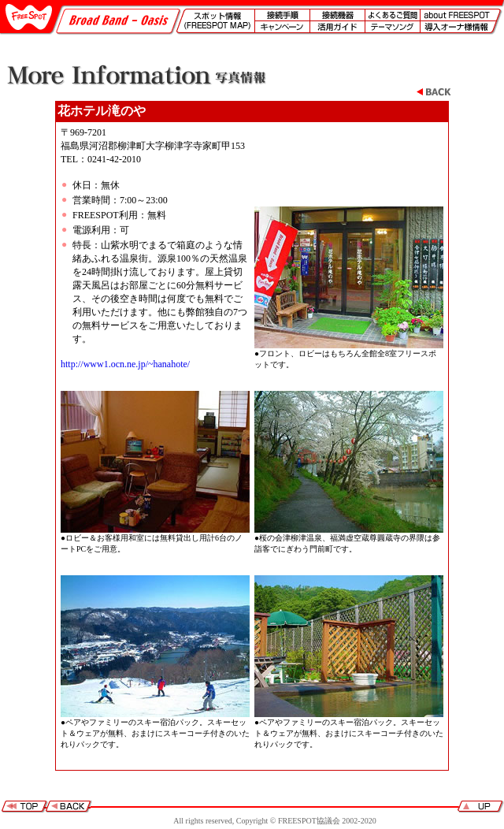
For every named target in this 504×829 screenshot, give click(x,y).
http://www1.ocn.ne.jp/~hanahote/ (125, 364)
